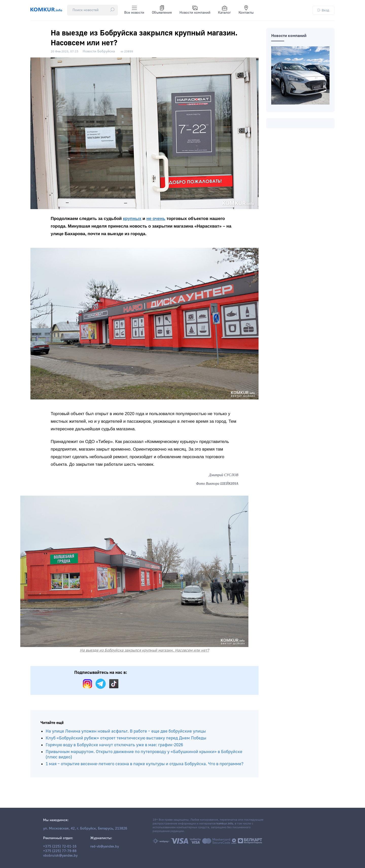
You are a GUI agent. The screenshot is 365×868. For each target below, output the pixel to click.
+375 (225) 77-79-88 (60, 851)
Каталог (224, 10)
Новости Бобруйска (99, 51)
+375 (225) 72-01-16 (60, 846)
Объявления (162, 10)
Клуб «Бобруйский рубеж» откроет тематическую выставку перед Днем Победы (126, 738)
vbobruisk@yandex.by (60, 856)
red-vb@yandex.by (105, 846)
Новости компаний (195, 10)
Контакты (246, 10)
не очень (156, 219)
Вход (323, 10)
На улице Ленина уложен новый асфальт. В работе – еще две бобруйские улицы (126, 731)
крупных (132, 219)
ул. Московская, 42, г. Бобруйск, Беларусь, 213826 (85, 829)
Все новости (134, 10)
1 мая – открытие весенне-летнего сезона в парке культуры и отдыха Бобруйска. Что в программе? (145, 764)
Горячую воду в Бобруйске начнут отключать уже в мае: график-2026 (114, 745)
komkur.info (225, 824)
